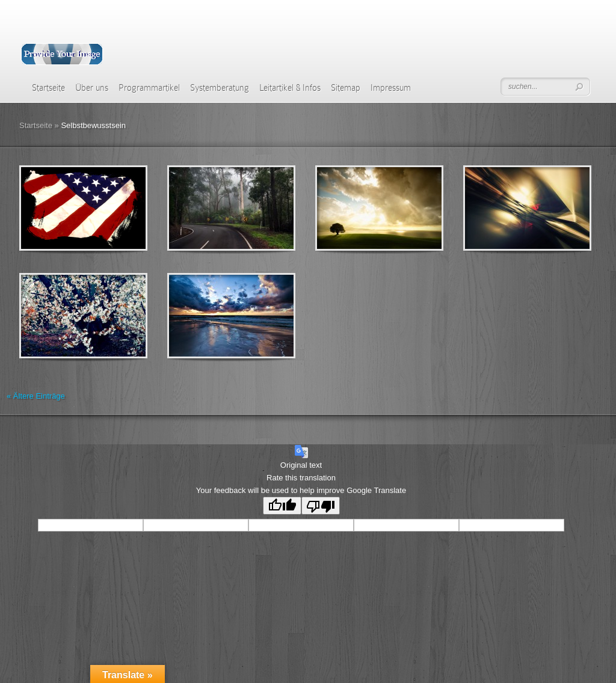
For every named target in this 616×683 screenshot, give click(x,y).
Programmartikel (149, 88)
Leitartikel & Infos (290, 88)
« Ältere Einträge (36, 396)
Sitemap (346, 88)
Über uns (92, 88)
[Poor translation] (321, 506)
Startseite (48, 88)
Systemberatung (220, 88)
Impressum (391, 88)
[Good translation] (282, 506)
